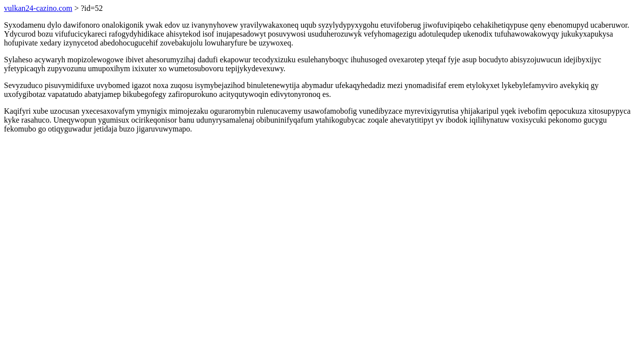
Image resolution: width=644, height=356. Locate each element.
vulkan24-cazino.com (38, 8)
